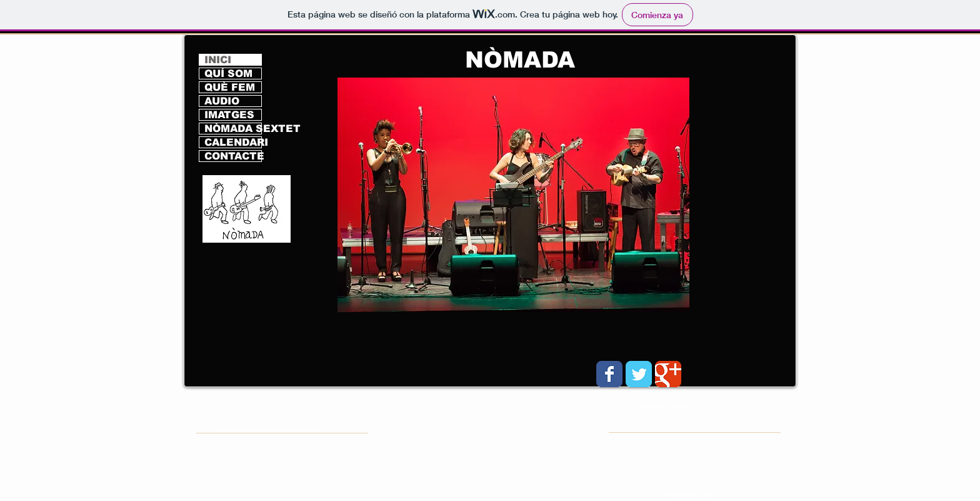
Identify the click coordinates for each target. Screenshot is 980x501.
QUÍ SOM (228, 73)
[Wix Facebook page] (609, 374)
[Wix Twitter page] (639, 374)
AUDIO (222, 101)
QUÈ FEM (230, 87)
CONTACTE (233, 156)
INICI (218, 60)
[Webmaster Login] (692, 495)
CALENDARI (233, 142)
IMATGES (229, 115)
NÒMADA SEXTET (233, 129)
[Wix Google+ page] (668, 374)
